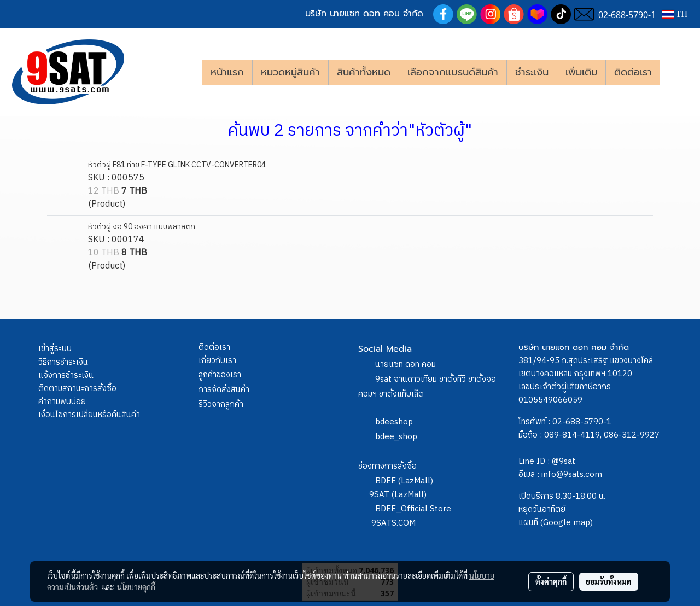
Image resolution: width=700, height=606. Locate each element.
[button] (676, 72)
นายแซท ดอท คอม (406, 365)
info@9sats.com (572, 474)
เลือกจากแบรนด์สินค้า (453, 72)
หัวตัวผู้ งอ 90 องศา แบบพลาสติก (142, 227)
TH (675, 14)
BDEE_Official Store (413, 509)
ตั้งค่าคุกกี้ (551, 581)
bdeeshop (394, 422)
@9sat (564, 461)
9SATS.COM (393, 523)
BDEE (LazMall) (404, 481)
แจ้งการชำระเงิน (66, 375)
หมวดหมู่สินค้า (290, 72)
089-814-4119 (572, 435)
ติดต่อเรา (633, 72)
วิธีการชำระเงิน (63, 362)
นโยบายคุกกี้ (136, 587)
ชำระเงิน (532, 72)
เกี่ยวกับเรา (217, 361)
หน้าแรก (227, 72)
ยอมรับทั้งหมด (609, 581)
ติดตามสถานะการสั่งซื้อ (77, 389)
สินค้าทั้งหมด (364, 72)
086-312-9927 (632, 435)
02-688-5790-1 (582, 422)
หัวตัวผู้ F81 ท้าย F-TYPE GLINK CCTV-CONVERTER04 (177, 165)
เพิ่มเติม (581, 72)
